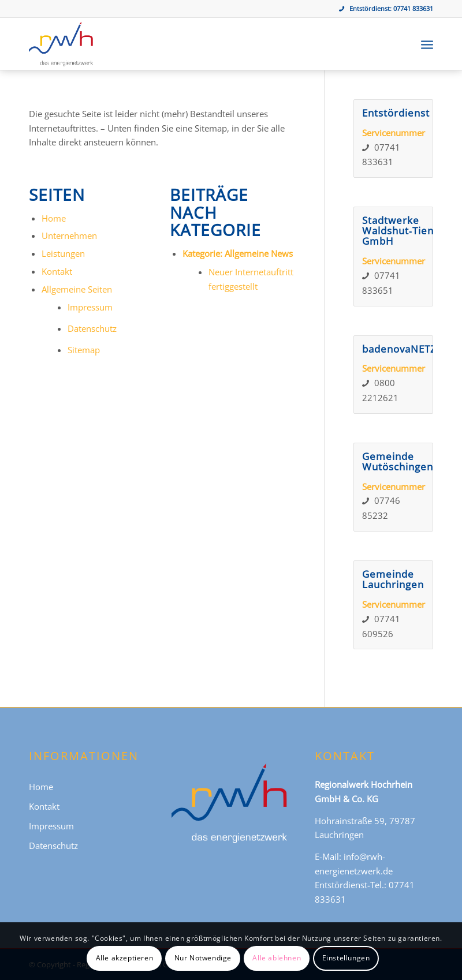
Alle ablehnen (277, 958)
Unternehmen (69, 235)
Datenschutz (92, 328)
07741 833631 (413, 8)
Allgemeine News (259, 253)
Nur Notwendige (203, 958)
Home (54, 218)
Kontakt (57, 271)
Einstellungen (346, 958)
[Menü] (427, 44)
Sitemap (84, 350)
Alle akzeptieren (125, 958)
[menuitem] (427, 44)
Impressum (90, 307)
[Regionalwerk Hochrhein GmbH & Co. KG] (61, 44)
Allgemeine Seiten (77, 289)
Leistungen (63, 253)
